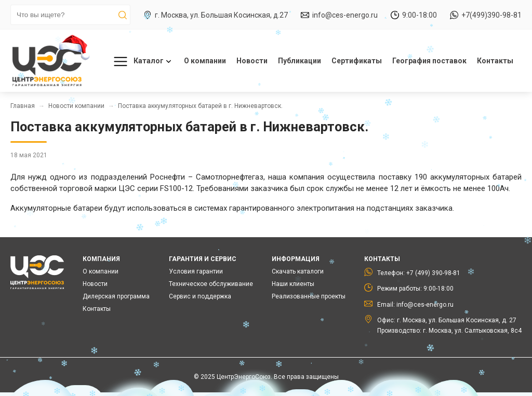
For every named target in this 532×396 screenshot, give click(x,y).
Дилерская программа (116, 296)
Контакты (495, 61)
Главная (23, 106)
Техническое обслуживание (211, 284)
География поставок (429, 61)
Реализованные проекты (309, 296)
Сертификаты (357, 61)
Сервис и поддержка (200, 296)
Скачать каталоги (298, 271)
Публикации (300, 61)
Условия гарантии (196, 271)
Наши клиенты (293, 284)
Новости (252, 61)
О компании (205, 61)
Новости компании (76, 106)
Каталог (141, 62)
